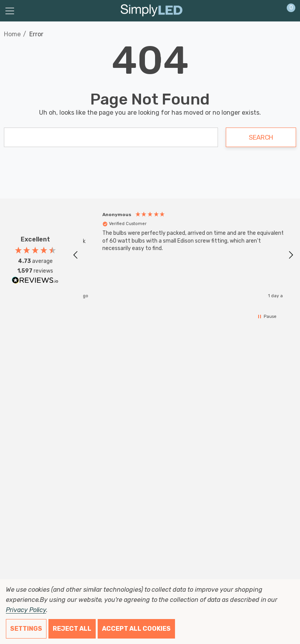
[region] (183, 255)
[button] (76, 255)
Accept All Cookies (136, 629)
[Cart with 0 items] (287, 11)
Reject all (72, 629)
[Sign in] (272, 11)
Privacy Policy (26, 610)
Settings (26, 629)
